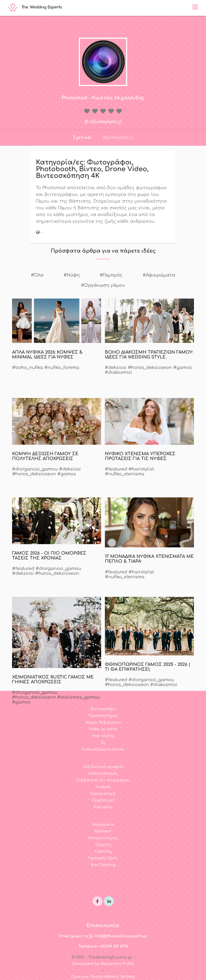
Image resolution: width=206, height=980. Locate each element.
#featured (116, 469)
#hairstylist (141, 469)
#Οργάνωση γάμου (103, 285)
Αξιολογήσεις (118, 138)
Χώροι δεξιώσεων (103, 722)
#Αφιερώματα (159, 275)
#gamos (183, 368)
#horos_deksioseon (150, 368)
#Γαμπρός (111, 275)
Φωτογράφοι (103, 709)
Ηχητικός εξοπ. (103, 858)
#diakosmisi (118, 372)
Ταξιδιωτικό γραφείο (103, 767)
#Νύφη (72, 275)
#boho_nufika (27, 368)
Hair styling (103, 736)
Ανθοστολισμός (103, 773)
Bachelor (103, 831)
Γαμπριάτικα (103, 794)
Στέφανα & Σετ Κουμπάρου (103, 780)
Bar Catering (103, 865)
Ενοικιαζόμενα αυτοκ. (103, 749)
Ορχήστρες (103, 800)
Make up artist (103, 729)
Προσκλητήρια (103, 716)
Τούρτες (103, 845)
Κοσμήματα (103, 825)
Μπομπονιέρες (103, 838)
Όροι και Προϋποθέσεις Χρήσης (103, 977)
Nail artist (103, 807)
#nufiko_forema (62, 368)
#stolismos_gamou (79, 697)
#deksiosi (116, 368)
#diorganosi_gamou (35, 469)
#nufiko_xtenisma (125, 474)
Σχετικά (82, 138)
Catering (103, 851)
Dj (103, 743)
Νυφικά (103, 787)
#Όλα (37, 275)
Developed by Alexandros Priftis (103, 964)
